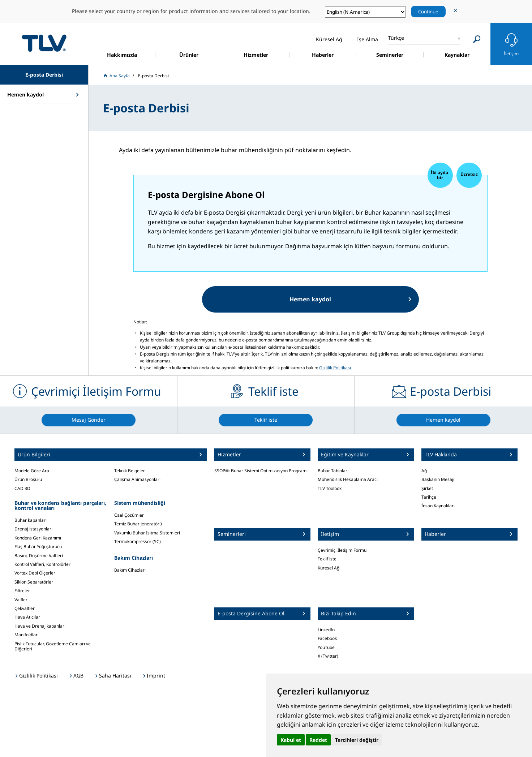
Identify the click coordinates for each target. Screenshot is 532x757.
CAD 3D (22, 488)
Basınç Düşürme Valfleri (39, 556)
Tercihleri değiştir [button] (357, 740)
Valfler (21, 600)
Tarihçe (429, 497)
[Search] (477, 39)
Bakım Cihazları (130, 570)
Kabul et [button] (291, 740)
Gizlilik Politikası (335, 368)
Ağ (424, 471)
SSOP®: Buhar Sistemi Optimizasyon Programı (261, 471)
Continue (428, 12)
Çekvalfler (25, 608)
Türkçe (396, 38)
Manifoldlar (26, 635)
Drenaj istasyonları (33, 529)
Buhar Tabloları (333, 471)
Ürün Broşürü (28, 479)
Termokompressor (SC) (138, 541)
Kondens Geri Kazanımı (38, 538)
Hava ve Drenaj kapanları (40, 626)
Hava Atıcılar (27, 617)
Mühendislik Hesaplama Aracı (348, 479)
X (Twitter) (328, 656)
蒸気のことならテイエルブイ (44, 43)
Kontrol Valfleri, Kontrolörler (42, 564)
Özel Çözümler (129, 515)
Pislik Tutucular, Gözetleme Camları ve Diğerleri (53, 646)
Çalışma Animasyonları (137, 479)
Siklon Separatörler (34, 582)
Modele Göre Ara (32, 471)
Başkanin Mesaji (438, 479)
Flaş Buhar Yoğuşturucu (38, 547)
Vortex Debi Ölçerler (35, 573)
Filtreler (22, 591)
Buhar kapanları (31, 520)
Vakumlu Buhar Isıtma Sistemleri (147, 533)
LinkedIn (326, 630)
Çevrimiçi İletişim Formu (342, 550)
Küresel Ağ (329, 568)
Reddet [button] (318, 740)
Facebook (327, 638)
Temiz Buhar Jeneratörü (138, 524)
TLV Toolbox (330, 488)
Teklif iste (327, 559)
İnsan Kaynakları (438, 506)
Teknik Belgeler (130, 471)
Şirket (427, 488)
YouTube (326, 647)
